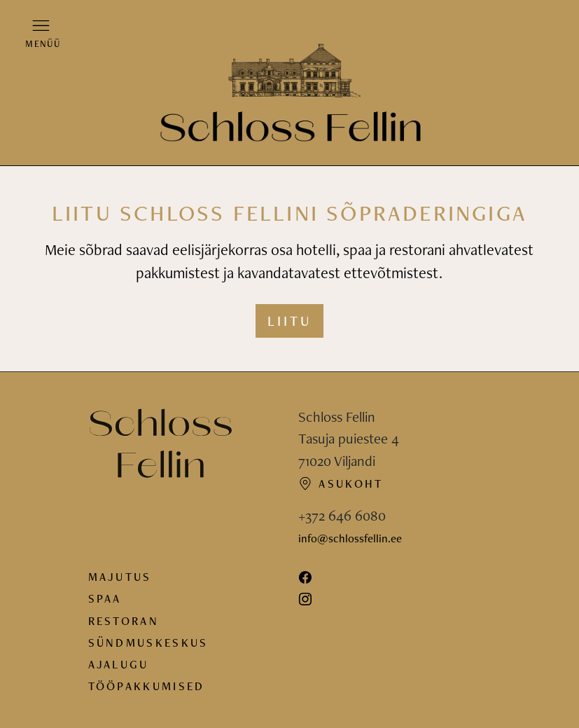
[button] (41, 33)
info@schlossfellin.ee (350, 538)
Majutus (120, 577)
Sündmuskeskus (148, 643)
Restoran (124, 621)
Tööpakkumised (147, 686)
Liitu (289, 321)
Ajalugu (119, 664)
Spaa (105, 598)
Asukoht (341, 483)
